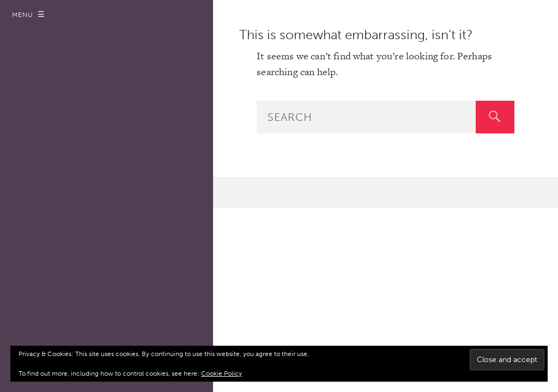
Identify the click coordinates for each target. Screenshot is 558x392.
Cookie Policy (222, 373)
